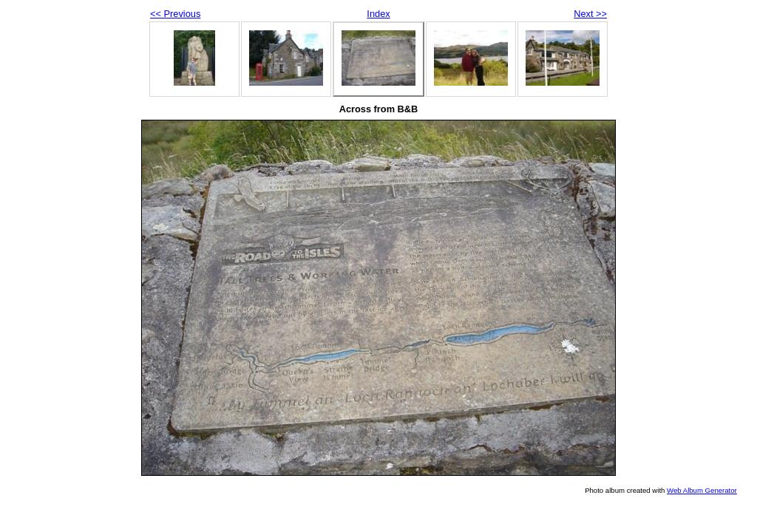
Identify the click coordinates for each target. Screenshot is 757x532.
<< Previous (175, 14)
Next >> (590, 14)
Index (378, 14)
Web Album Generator (702, 490)
